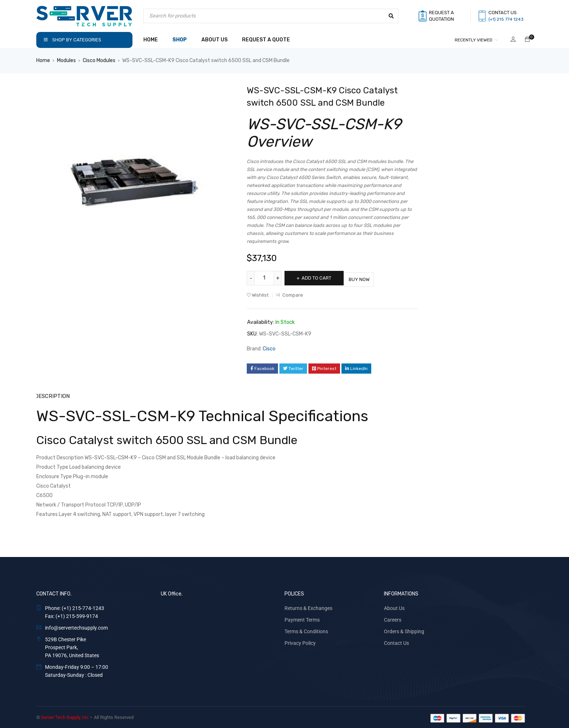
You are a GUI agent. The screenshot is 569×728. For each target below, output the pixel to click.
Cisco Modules (99, 60)
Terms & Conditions (306, 630)
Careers (393, 618)
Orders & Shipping (404, 630)
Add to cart (320, 278)
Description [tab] (52, 394)
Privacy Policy (300, 641)
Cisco (269, 347)
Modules (66, 60)
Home (43, 60)
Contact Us (396, 641)
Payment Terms (302, 618)
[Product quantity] (265, 278)
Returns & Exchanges (308, 606)
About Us (394, 606)
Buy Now (370, 278)
